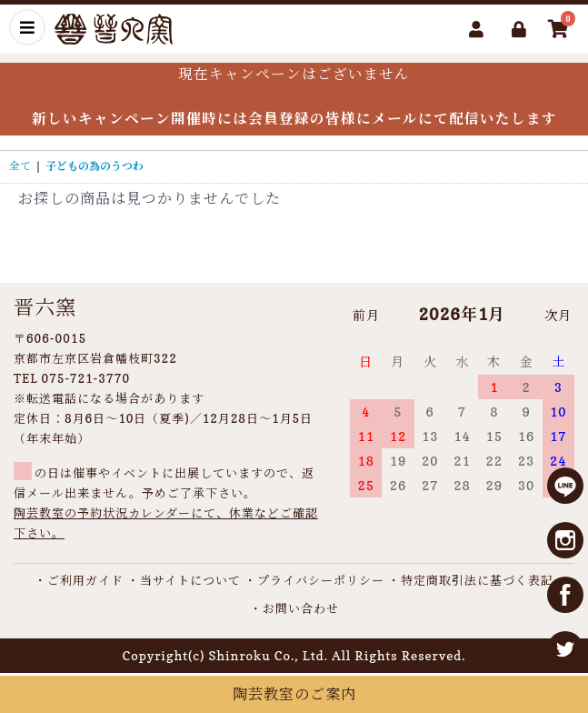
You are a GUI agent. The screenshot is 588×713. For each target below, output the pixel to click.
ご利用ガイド (85, 580)
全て (20, 166)
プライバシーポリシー (321, 580)
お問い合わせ (301, 608)
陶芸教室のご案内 (294, 694)
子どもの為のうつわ (95, 166)
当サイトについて (190, 580)
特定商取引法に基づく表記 (477, 580)
